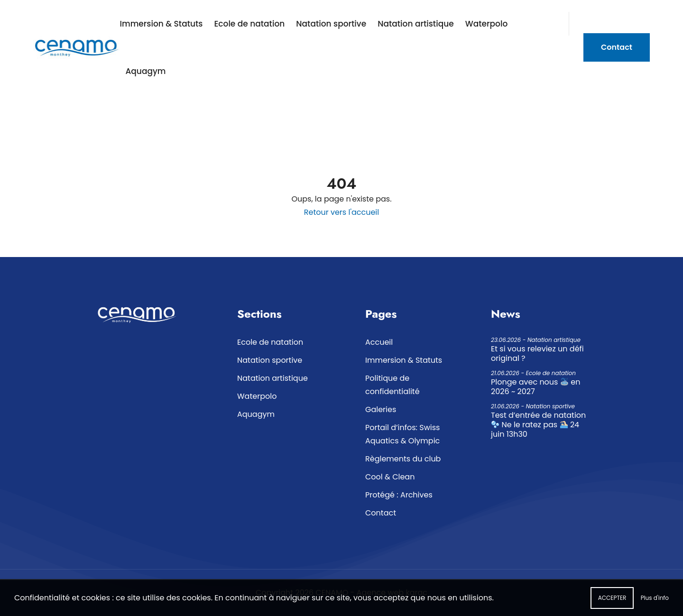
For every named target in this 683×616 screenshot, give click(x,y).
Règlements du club (403, 459)
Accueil (379, 342)
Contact (617, 47)
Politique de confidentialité (392, 385)
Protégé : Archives (399, 495)
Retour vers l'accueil (341, 212)
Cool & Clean (390, 477)
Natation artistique (416, 24)
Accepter (612, 602)
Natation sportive (331, 24)
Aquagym (145, 71)
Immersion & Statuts (161, 24)
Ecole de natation (249, 24)
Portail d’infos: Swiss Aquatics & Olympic (402, 434)
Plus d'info (655, 602)
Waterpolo (487, 24)
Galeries (381, 409)
